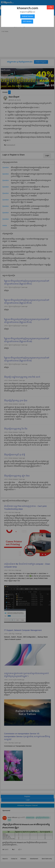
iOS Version (27, 21)
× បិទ (50, 7)
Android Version (28, 16)
